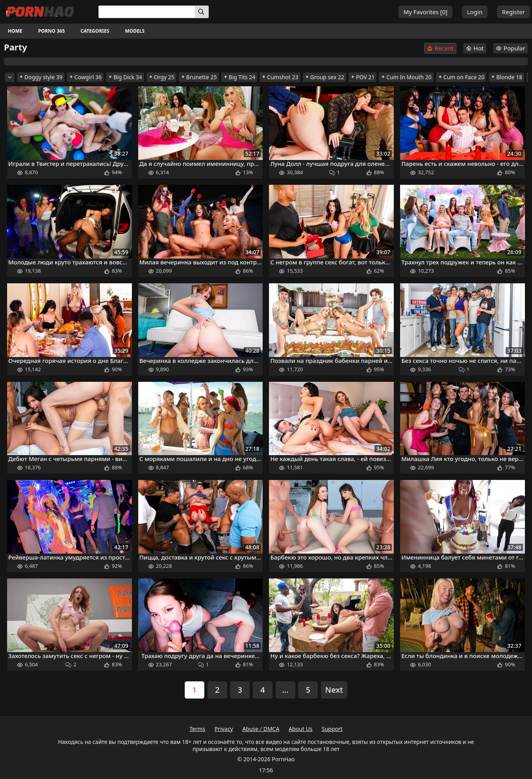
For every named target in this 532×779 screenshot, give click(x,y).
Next (334, 690)
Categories (95, 31)
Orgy (161, 77)
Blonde (506, 77)
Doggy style (41, 77)
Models (135, 31)
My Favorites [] (426, 12)
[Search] (202, 12)
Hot (475, 48)
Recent (440, 48)
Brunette (199, 77)
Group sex (324, 77)
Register (513, 12)
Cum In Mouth (406, 77)
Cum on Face (461, 77)
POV (362, 77)
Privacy (224, 729)
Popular (511, 48)
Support (332, 729)
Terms (197, 729)
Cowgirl (85, 77)
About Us (300, 729)
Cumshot (280, 77)
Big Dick (125, 77)
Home (15, 31)
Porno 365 (52, 31)
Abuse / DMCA (261, 729)
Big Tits (239, 77)
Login (475, 12)
